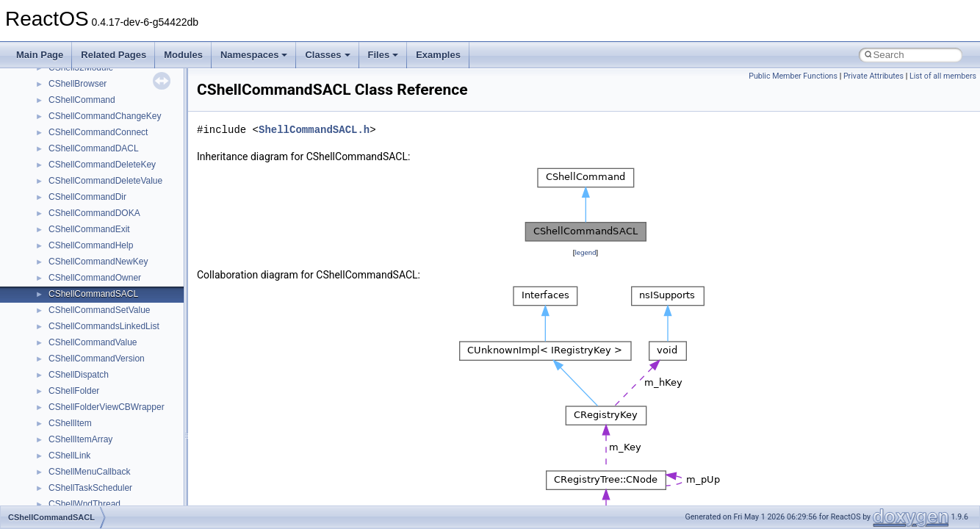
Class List (56, 350)
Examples (438, 55)
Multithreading (53, 188)
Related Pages (114, 55)
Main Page (40, 55)
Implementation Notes (68, 220)
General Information (64, 253)
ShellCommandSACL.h (314, 130)
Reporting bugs (55, 140)
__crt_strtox (72, 398)
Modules (183, 55)
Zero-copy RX (52, 156)
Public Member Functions (793, 76)
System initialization (64, 172)
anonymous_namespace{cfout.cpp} (117, 463)
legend (585, 252)
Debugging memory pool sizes (84, 123)
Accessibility (72, 414)
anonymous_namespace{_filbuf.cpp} (119, 431)
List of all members (943, 76)
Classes (327, 55)
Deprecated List (56, 285)
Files (383, 55)
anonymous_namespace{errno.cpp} (118, 495)
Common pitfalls (57, 107)
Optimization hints (60, 204)
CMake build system (65, 91)
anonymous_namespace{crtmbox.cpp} (123, 479)
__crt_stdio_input (82, 366)
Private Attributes (873, 76)
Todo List (43, 269)
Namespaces (254, 55)
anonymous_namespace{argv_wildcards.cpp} (137, 447)
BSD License (50, 237)
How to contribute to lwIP (74, 75)
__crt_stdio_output (85, 382)
